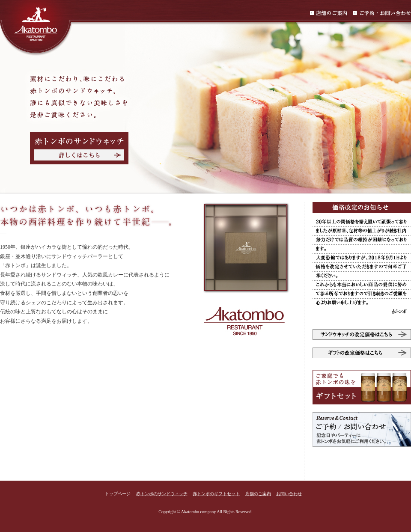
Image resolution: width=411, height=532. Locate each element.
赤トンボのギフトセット (216, 494)
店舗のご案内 (258, 494)
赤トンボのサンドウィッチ (162, 494)
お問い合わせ (289, 494)
